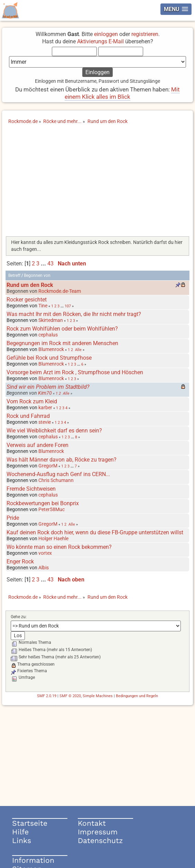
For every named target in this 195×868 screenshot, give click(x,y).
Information (33, 860)
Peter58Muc (52, 509)
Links (22, 840)
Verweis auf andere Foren (38, 445)
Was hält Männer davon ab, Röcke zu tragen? (62, 460)
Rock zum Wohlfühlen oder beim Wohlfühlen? (62, 329)
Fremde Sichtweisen (31, 489)
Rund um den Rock (30, 285)
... (44, 264)
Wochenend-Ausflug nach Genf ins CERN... (58, 474)
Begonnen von (37, 275)
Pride (13, 518)
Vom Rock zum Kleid (32, 401)
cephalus (48, 335)
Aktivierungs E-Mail (100, 41)
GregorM (48, 466)
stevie (45, 422)
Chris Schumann (56, 480)
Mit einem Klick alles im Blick (122, 93)
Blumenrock (51, 349)
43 (50, 264)
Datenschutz (100, 840)
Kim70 (45, 393)
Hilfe (20, 832)
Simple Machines (98, 696)
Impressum (98, 832)
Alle (78, 350)
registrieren (145, 34)
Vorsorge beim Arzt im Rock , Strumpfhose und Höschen (75, 372)
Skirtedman (51, 320)
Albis (44, 568)
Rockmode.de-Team (60, 291)
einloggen (106, 34)
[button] (176, 9)
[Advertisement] (98, 183)
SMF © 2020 (70, 696)
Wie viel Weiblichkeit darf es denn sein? (54, 431)
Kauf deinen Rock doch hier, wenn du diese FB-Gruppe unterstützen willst (95, 532)
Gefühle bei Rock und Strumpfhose (49, 358)
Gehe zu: (19, 617)
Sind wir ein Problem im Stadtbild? (48, 387)
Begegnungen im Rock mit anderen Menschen (62, 343)
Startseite (30, 823)
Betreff (14, 275)
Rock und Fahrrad (28, 416)
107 (68, 306)
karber (45, 407)
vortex (45, 553)
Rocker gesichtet (27, 300)
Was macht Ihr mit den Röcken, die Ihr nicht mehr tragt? (74, 314)
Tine (43, 306)
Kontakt (92, 823)
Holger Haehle (53, 538)
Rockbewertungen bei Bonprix (43, 503)
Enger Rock (20, 562)
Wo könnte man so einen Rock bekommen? (59, 547)
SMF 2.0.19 (47, 696)
